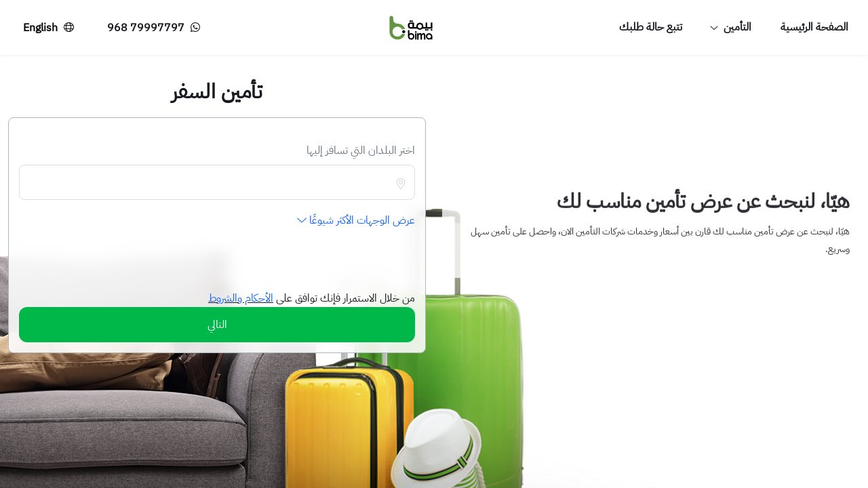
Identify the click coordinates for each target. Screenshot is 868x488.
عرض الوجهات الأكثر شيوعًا (356, 220)
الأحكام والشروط (241, 298)
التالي (217, 325)
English (51, 27)
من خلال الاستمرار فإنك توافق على (344, 298)
